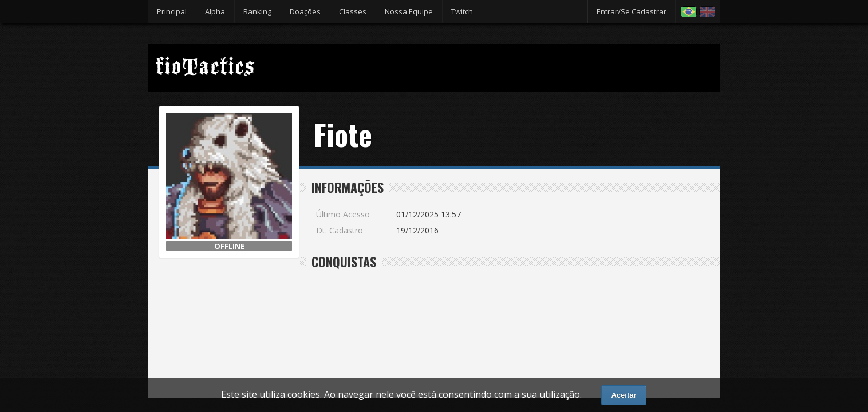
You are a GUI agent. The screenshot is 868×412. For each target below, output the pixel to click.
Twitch (462, 11)
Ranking (257, 11)
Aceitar (624, 395)
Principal (172, 11)
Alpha (215, 11)
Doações (305, 11)
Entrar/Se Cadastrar (632, 11)
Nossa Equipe (409, 11)
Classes (353, 11)
